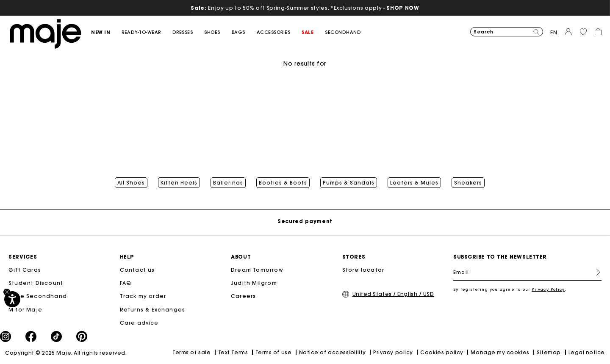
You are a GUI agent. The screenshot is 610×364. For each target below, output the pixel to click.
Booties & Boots (283, 183)
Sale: (198, 8)
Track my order (143, 296)
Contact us (137, 270)
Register (595, 272)
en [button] (554, 32)
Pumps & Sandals (349, 183)
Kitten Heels (179, 183)
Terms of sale (191, 352)
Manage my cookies (500, 352)
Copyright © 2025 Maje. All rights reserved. (66, 353)
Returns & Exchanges (153, 310)
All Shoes (131, 183)
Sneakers (468, 183)
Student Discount (36, 283)
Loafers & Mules (414, 183)
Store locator (363, 270)
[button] (106, 32)
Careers (243, 296)
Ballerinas (228, 183)
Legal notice (587, 352)
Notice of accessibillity (333, 352)
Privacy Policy (548, 289)
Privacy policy (393, 352)
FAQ (126, 283)
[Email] (527, 272)
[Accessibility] (12, 299)
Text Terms (233, 352)
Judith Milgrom (254, 283)
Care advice (139, 323)
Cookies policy (442, 352)
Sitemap (549, 352)
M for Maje (25, 310)
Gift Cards (25, 270)
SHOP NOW (403, 8)
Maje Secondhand (38, 296)
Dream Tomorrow (257, 270)
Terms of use (273, 352)
